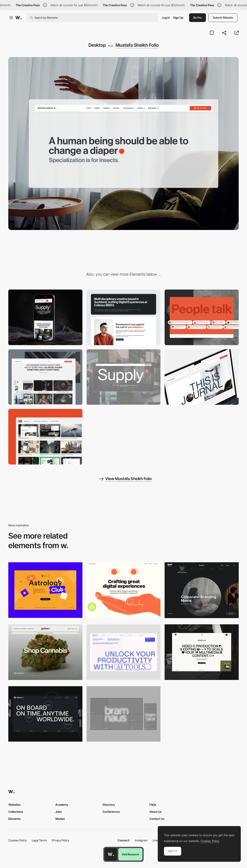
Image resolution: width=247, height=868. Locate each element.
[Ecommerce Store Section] (124, 377)
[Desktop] (124, 590)
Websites (14, 805)
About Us (156, 812)
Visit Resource (130, 854)
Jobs (59, 812)
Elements (14, 819)
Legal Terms (39, 840)
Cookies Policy (18, 840)
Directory (109, 805)
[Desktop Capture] (45, 590)
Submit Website (223, 18)
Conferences (111, 812)
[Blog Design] (45, 377)
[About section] (124, 317)
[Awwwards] (18, 18)
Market (60, 819)
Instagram (141, 840)
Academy (62, 805)
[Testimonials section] (202, 317)
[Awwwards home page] (111, 854)
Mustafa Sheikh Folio (137, 45)
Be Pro (197, 18)
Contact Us (157, 819)
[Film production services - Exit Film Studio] (202, 590)
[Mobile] (45, 317)
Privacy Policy (61, 840)
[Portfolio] (45, 437)
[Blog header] (202, 377)
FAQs (153, 805)
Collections (16, 812)
